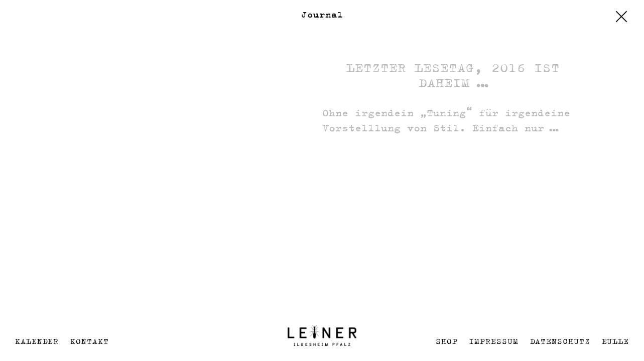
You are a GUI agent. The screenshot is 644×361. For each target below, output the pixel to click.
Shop (447, 341)
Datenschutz (560, 341)
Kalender (37, 341)
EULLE (616, 341)
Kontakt (89, 341)
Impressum (493, 341)
